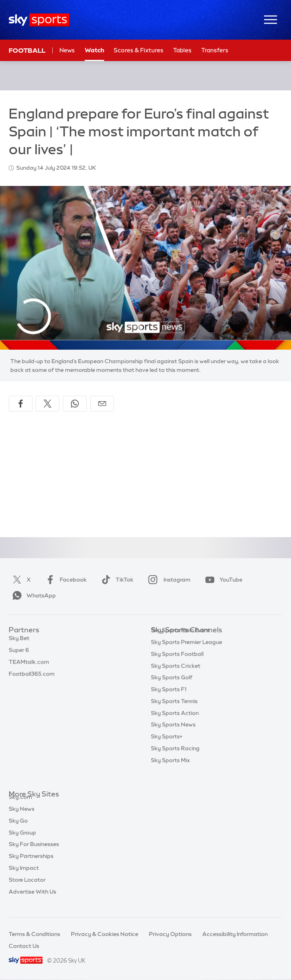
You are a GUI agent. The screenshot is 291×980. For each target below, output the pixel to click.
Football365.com (32, 678)
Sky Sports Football (177, 666)
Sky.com (20, 806)
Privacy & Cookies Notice (105, 934)
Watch (94, 50)
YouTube (222, 580)
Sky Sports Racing (175, 760)
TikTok (116, 580)
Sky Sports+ (167, 748)
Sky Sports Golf (172, 689)
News (67, 50)
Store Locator (27, 889)
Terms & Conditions (34, 934)
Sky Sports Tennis (174, 713)
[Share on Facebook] (21, 404)
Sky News (22, 818)
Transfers (215, 50)
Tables (182, 50)
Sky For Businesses (34, 853)
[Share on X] (48, 404)
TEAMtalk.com (29, 666)
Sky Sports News (173, 737)
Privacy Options (170, 934)
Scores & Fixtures (139, 50)
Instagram (168, 580)
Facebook (65, 580)
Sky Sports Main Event (180, 642)
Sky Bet (19, 642)
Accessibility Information (235, 934)
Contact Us (24, 946)
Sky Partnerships (31, 865)
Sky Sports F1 (169, 701)
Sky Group (22, 842)
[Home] (39, 20)
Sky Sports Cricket (176, 678)
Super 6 (19, 654)
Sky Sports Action (175, 725)
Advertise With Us (32, 901)
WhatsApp (32, 595)
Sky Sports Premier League (186, 654)
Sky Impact (24, 877)
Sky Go (18, 830)
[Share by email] (102, 404)
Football (27, 50)
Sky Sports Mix (170, 772)
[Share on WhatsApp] (75, 404)
